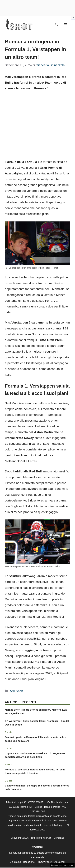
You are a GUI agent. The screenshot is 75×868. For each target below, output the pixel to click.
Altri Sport (16, 691)
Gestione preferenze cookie (62, 865)
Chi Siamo (15, 862)
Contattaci (59, 838)
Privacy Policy (44, 862)
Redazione (29, 862)
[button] (56, 25)
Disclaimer (60, 862)
